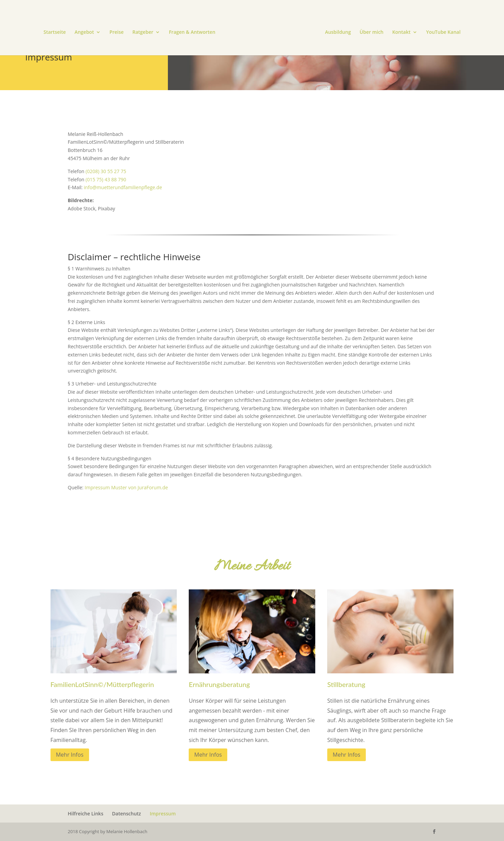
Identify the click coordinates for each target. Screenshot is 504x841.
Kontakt (401, 32)
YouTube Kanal (443, 32)
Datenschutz (126, 814)
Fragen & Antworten (192, 32)
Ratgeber (143, 32)
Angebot (84, 32)
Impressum (163, 814)
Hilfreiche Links (86, 814)
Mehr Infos (70, 755)
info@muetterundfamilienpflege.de (123, 187)
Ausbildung (338, 32)
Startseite (54, 32)
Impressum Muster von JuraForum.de (126, 487)
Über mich (372, 32)
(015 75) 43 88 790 (106, 179)
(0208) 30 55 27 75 (106, 171)
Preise (117, 32)
